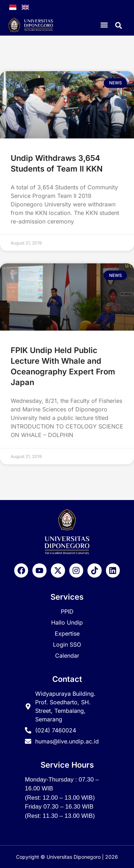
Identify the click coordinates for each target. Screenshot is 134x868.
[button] (104, 25)
